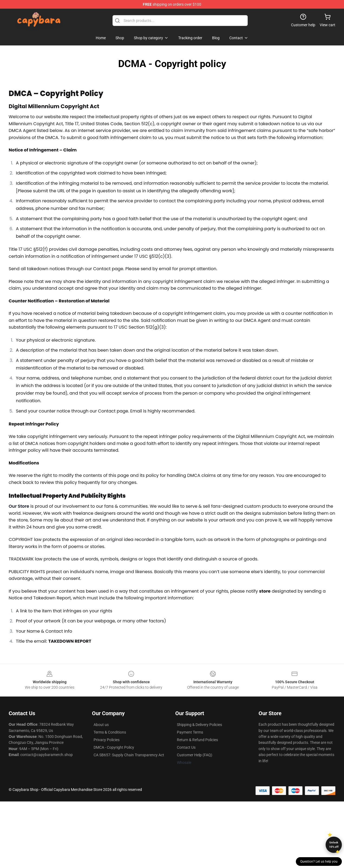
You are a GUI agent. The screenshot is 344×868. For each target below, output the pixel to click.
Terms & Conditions (110, 732)
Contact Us (186, 747)
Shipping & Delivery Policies (199, 725)
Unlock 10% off (334, 845)
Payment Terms (190, 732)
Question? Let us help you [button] (319, 862)
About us (101, 725)
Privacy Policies (107, 740)
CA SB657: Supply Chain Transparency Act (129, 755)
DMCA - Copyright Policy (114, 747)
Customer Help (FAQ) (195, 755)
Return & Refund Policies (197, 740)
